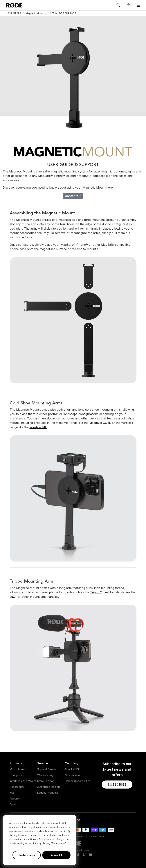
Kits (12, 793)
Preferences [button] (27, 855)
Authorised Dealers (49, 787)
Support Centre (47, 769)
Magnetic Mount (33, 13)
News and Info (74, 775)
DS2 (13, 597)
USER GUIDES (13, 13)
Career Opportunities (78, 781)
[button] (129, 5)
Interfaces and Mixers (23, 781)
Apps (13, 804)
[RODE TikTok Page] (78, 855)
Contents (72, 196)
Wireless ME (38, 427)
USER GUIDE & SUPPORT (61, 13)
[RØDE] (14, 5)
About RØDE (72, 769)
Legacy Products (48, 793)
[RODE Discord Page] (90, 855)
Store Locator (46, 781)
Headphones (18, 775)
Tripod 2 (96, 592)
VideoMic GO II (100, 423)
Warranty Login (46, 775)
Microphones (18, 769)
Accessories (17, 787)
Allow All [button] (56, 855)
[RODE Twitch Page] (84, 855)
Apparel (15, 799)
